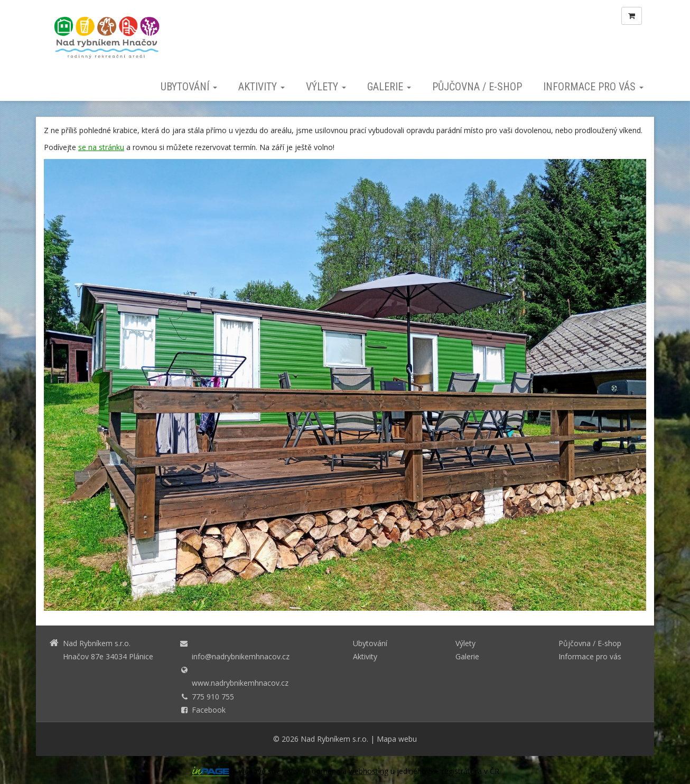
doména (326, 771)
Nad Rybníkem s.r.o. (334, 739)
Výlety (326, 87)
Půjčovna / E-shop (477, 87)
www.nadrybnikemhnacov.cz (240, 683)
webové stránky (266, 771)
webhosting (369, 771)
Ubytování (189, 87)
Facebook (209, 710)
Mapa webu (397, 739)
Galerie (389, 87)
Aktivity (262, 87)
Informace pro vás (593, 87)
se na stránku (101, 147)
